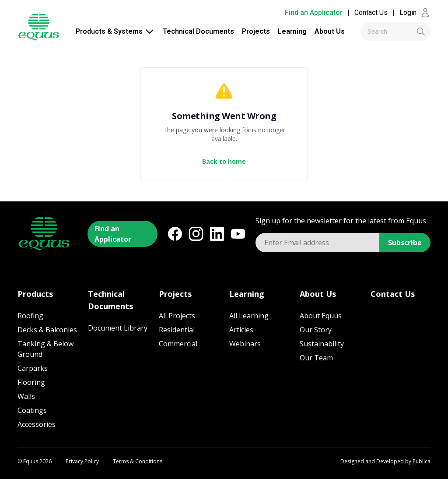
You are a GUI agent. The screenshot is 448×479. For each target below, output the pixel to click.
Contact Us (371, 12)
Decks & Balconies (47, 330)
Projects (256, 31)
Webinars (245, 344)
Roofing (30, 316)
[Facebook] (175, 234)
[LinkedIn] (217, 234)
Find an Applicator (314, 12)
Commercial (178, 344)
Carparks (33, 368)
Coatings (32, 410)
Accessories (37, 424)
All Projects (177, 316)
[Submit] (406, 32)
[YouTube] (238, 234)
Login (415, 13)
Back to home (224, 161)
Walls (26, 396)
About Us (330, 31)
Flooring (31, 382)
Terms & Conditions (138, 461)
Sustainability (322, 344)
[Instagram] (196, 234)
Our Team (316, 358)
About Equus (321, 316)
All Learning (249, 316)
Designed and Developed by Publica (385, 461)
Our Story (316, 330)
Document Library (118, 328)
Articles (241, 330)
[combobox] (395, 32)
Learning (292, 31)
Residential (177, 330)
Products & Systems (115, 32)
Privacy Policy (82, 461)
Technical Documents (198, 31)
